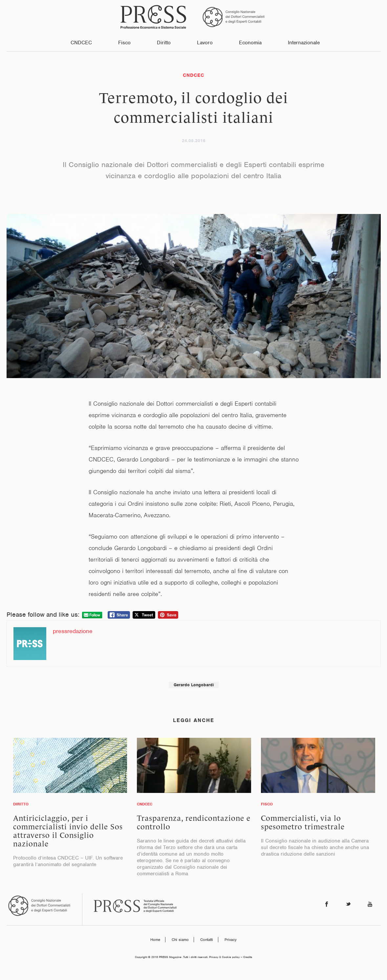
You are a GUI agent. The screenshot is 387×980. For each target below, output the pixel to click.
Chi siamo (180, 940)
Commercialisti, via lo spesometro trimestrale (303, 822)
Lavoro (205, 43)
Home (155, 940)
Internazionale (304, 43)
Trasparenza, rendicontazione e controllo (194, 822)
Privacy (231, 940)
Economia (250, 43)
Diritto (164, 43)
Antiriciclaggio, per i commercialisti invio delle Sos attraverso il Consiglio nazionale (68, 831)
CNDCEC (81, 43)
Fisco (124, 43)
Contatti (207, 940)
